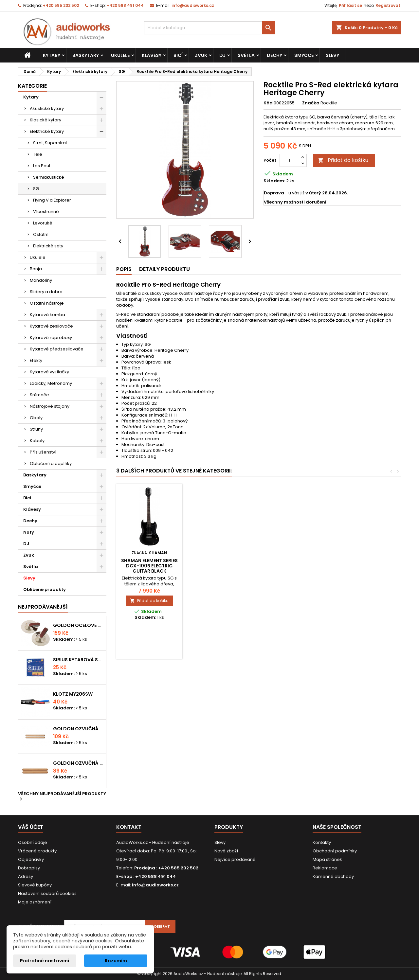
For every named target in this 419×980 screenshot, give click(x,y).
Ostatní (41, 234)
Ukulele (120, 55)
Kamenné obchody (333, 876)
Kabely (37, 441)
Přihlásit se (350, 5)
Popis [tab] (124, 269)
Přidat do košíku (343, 160)
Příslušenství (43, 452)
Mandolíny (41, 280)
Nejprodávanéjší (43, 607)
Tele (38, 154)
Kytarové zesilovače (51, 326)
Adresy (26, 876)
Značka (311, 103)
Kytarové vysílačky (49, 372)
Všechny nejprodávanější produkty (62, 797)
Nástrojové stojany (50, 406)
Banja (36, 269)
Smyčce (304, 55)
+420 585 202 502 (61, 5)
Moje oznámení (35, 902)
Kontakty (322, 842)
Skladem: (274, 181)
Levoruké (43, 223)
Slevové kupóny (35, 885)
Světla (246, 55)
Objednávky (31, 859)
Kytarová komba (47, 315)
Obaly (36, 418)
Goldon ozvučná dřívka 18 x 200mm (78, 729)
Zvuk (201, 55)
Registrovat (388, 5)
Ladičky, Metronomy (51, 383)
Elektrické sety (48, 246)
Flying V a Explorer (52, 200)
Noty (29, 532)
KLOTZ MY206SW (73, 694)
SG (36, 189)
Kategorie (32, 86)
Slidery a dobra (46, 292)
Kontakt (129, 827)
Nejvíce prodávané (235, 859)
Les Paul (42, 166)
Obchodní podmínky (335, 851)
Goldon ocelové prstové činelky (78, 625)
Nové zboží (226, 851)
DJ (222, 55)
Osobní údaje (33, 842)
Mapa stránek (327, 859)
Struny (36, 429)
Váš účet (31, 827)
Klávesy (152, 55)
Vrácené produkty (37, 851)
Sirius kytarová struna (78, 660)
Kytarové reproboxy (51, 338)
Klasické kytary (46, 120)
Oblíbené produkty (45, 589)
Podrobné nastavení (45, 961)
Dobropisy (29, 868)
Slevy (332, 55)
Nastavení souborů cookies (47, 893)
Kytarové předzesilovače (57, 349)
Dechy (274, 55)
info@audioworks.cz (193, 5)
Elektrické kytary (47, 131)
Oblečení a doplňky (51, 463)
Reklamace (325, 868)
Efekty (36, 360)
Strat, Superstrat (50, 143)
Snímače (39, 395)
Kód (268, 103)
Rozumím (116, 961)
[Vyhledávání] (209, 28)
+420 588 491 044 (125, 5)
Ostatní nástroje (47, 303)
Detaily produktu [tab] (164, 269)
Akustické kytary (47, 108)
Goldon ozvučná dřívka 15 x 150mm (78, 763)
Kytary (52, 55)
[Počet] (289, 160)
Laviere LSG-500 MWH (149, 561)
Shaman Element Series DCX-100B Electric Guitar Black (295, 566)
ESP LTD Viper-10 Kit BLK (222, 561)
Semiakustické (49, 177)
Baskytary (86, 55)
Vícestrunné (46, 212)
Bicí (178, 55)
